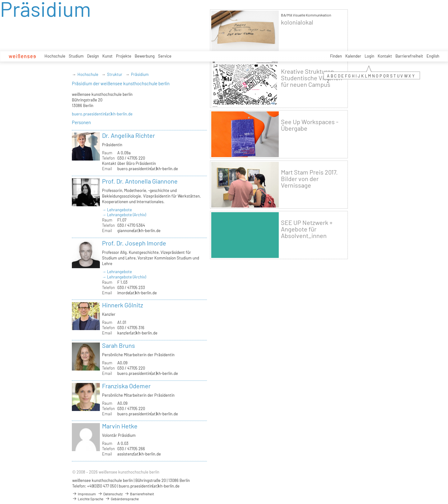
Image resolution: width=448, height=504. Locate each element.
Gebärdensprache (122, 499)
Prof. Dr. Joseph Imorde (134, 243)
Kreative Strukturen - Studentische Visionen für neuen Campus (312, 78)
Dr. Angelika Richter (128, 135)
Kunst (107, 56)
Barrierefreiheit (409, 56)
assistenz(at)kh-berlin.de (139, 454)
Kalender (353, 56)
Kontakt (385, 56)
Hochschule (55, 56)
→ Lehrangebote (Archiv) (124, 215)
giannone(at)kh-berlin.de (139, 231)
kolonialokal (297, 22)
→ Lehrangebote (117, 210)
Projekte (124, 56)
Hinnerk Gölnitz (123, 305)
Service (165, 56)
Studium (76, 56)
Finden (336, 56)
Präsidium (140, 74)
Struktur (115, 74)
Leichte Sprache (88, 499)
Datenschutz (110, 494)
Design (93, 56)
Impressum (84, 494)
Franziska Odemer (126, 386)
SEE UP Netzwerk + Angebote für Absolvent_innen (307, 229)
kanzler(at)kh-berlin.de (137, 333)
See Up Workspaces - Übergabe (310, 125)
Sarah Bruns (119, 345)
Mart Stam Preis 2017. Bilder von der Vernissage (309, 179)
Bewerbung (145, 56)
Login (369, 56)
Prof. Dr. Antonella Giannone (140, 181)
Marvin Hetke (120, 426)
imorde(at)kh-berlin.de (137, 293)
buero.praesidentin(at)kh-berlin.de (102, 114)
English (433, 56)
